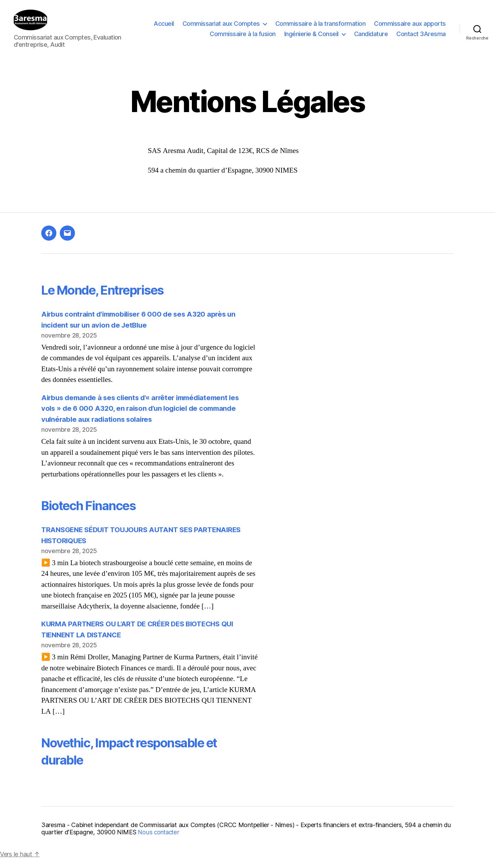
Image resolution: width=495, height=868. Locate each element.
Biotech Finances (95, 515)
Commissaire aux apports (410, 29)
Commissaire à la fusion (243, 39)
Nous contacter (159, 842)
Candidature (371, 39)
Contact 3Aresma (421, 39)
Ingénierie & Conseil (311, 39)
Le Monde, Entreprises (111, 300)
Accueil (164, 29)
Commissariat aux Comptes (221, 29)
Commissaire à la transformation (321, 29)
